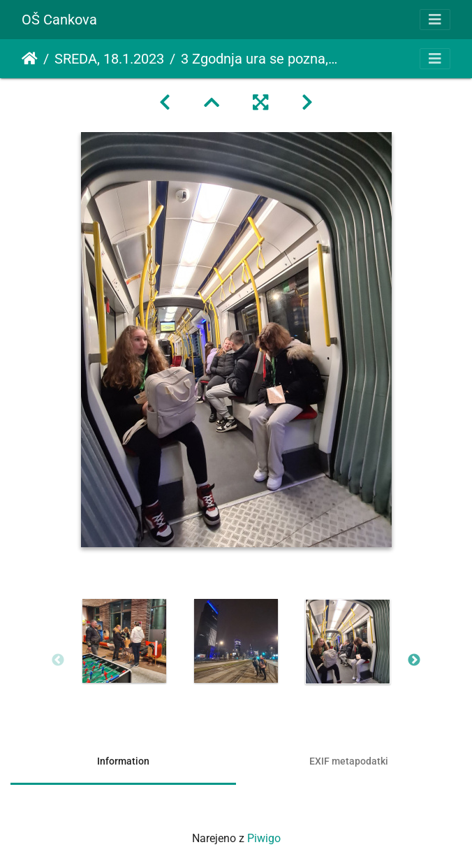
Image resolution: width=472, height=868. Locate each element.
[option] (124, 641)
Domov (30, 59)
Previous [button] (58, 660)
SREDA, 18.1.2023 (109, 59)
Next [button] (414, 660)
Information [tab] (123, 761)
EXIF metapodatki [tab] (349, 761)
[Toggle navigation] (435, 20)
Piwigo (264, 838)
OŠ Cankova (59, 20)
